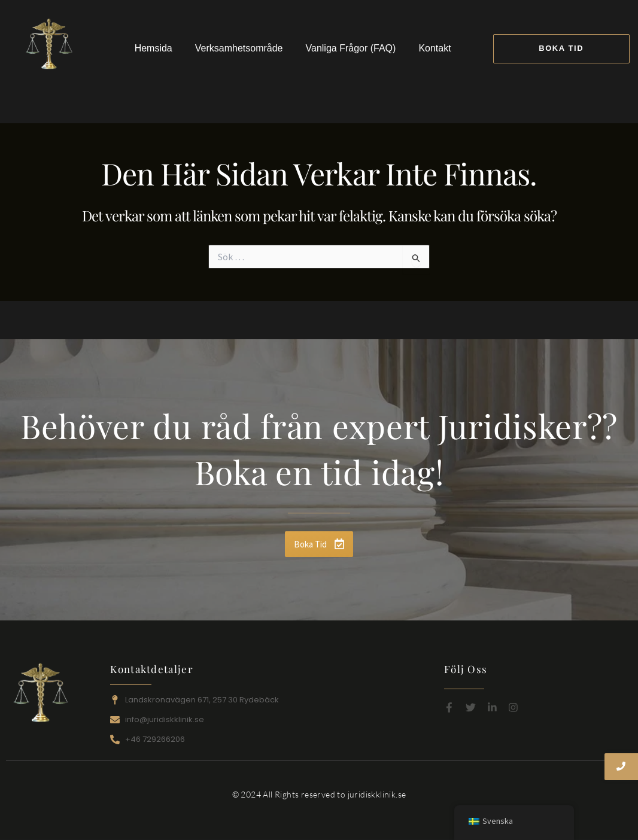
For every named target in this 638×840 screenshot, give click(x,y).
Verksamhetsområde (239, 48)
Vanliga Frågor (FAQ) (351, 48)
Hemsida (154, 48)
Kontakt (435, 48)
